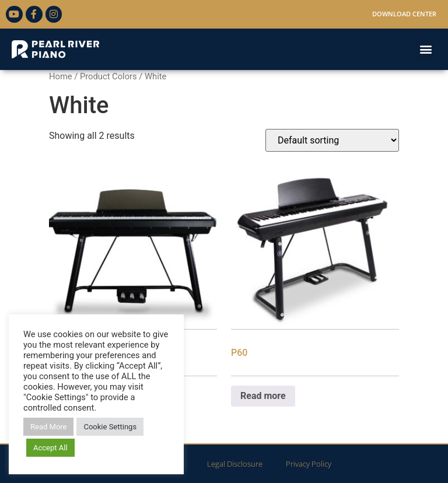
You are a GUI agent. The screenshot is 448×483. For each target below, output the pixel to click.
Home (61, 76)
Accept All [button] (50, 448)
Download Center (404, 14)
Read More (48, 427)
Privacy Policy (309, 464)
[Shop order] (332, 140)
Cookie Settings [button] (110, 427)
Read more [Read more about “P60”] (263, 396)
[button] (426, 49)
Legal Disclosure (235, 464)
